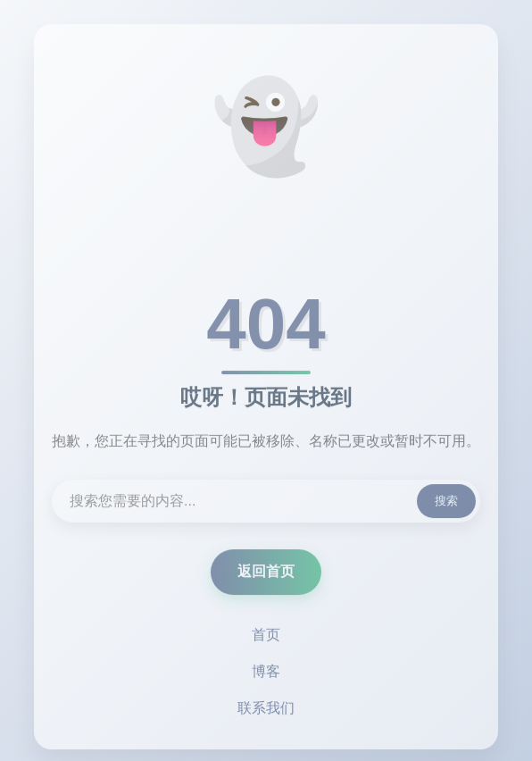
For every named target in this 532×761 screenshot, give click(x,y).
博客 (266, 673)
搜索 (446, 502)
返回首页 (266, 573)
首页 (266, 636)
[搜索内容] (266, 503)
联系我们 (266, 710)
